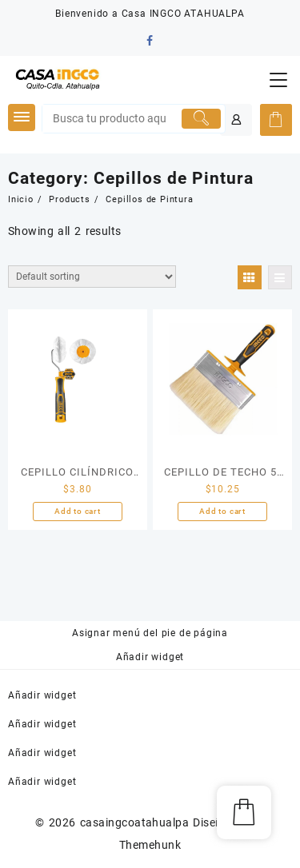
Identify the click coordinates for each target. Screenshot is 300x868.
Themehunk (150, 845)
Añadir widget (150, 657)
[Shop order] (92, 277)
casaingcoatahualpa (135, 822)
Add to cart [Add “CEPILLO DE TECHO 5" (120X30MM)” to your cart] (222, 511)
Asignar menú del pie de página (150, 633)
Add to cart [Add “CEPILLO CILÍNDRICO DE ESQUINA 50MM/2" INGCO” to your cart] (78, 511)
